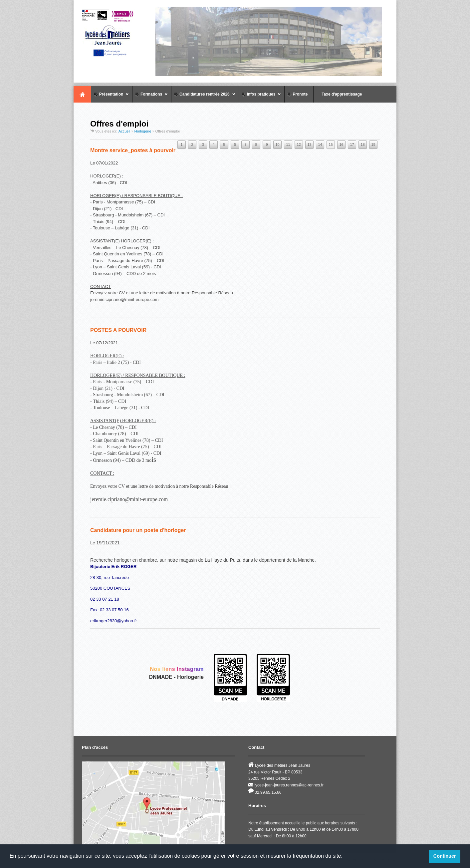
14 (320, 145)
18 (362, 145)
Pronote (297, 94)
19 (373, 145)
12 (299, 145)
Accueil (82, 94)
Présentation (110, 97)
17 (352, 145)
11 (288, 145)
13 (309, 145)
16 (341, 145)
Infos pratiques (260, 97)
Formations (150, 97)
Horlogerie (143, 131)
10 (277, 145)
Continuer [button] (445, 856)
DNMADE (161, 677)
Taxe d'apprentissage (339, 94)
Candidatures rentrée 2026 (203, 97)
